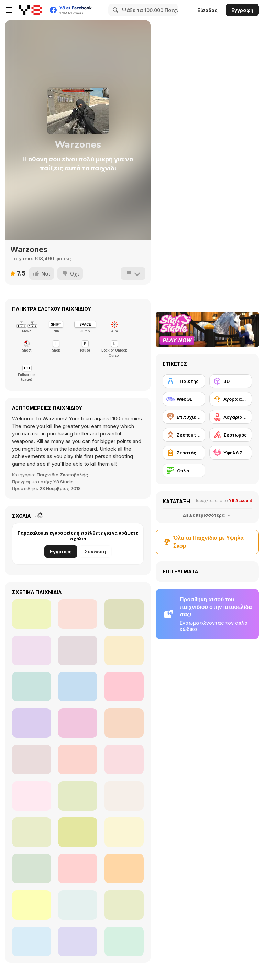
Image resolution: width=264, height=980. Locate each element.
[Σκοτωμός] (231, 435)
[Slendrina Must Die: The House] (78, 869)
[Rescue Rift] (32, 869)
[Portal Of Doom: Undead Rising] (124, 832)
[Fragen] (32, 905)
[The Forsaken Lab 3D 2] (124, 614)
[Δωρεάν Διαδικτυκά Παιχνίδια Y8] (31, 10)
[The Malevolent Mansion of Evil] (78, 832)
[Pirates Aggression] (124, 905)
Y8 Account (240, 500)
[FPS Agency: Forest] (124, 687)
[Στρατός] (184, 453)
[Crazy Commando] (124, 760)
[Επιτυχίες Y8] (184, 417)
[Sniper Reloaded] (78, 941)
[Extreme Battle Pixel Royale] (32, 723)
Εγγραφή (242, 10)
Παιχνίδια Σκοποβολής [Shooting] (62, 475)
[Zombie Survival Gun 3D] (124, 869)
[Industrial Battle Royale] (32, 796)
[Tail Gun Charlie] (124, 941)
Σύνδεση (95, 552)
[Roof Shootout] (78, 687)
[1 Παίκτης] (184, 381)
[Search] (114, 10)
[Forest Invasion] (32, 832)
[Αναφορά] (133, 273)
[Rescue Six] (124, 650)
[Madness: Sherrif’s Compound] (78, 760)
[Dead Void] (78, 614)
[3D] (231, 381)
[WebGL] (184, 399)
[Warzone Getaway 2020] (78, 905)
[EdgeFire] (124, 796)
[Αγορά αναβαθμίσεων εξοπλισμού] (231, 399)
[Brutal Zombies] (78, 796)
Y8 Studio (63, 482)
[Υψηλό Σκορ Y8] (231, 453)
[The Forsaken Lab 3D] (32, 650)
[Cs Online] (78, 723)
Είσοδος (207, 10)
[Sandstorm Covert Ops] (32, 760)
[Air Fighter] (32, 687)
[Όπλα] (184, 471)
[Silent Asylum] (32, 941)
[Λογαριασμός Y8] (231, 417)
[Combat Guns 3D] (78, 650)
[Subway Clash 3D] (32, 614)
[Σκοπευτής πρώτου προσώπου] (184, 435)
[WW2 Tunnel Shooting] (124, 723)
